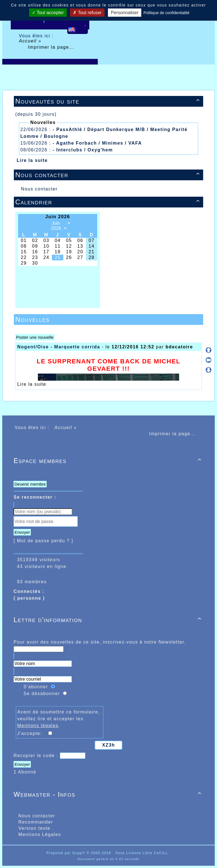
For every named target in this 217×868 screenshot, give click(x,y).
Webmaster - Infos (108, 794)
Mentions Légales (39, 834)
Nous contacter (108, 175)
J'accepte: (32, 733)
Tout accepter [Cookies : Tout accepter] (48, 13)
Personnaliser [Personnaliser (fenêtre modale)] (125, 13)
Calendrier (108, 202)
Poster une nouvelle (35, 337)
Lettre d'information (108, 620)
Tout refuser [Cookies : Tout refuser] (87, 13)
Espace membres (108, 461)
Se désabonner (42, 694)
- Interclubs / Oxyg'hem (83, 150)
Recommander (35, 822)
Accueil (29, 41)
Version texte (33, 828)
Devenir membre (30, 484)
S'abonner (36, 687)
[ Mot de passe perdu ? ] (43, 541)
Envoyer (22, 532)
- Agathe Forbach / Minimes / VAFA (97, 143)
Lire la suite (32, 160)
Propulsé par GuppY (66, 853)
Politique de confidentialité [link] (167, 13)
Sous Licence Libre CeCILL (142, 853)
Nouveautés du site (108, 101)
